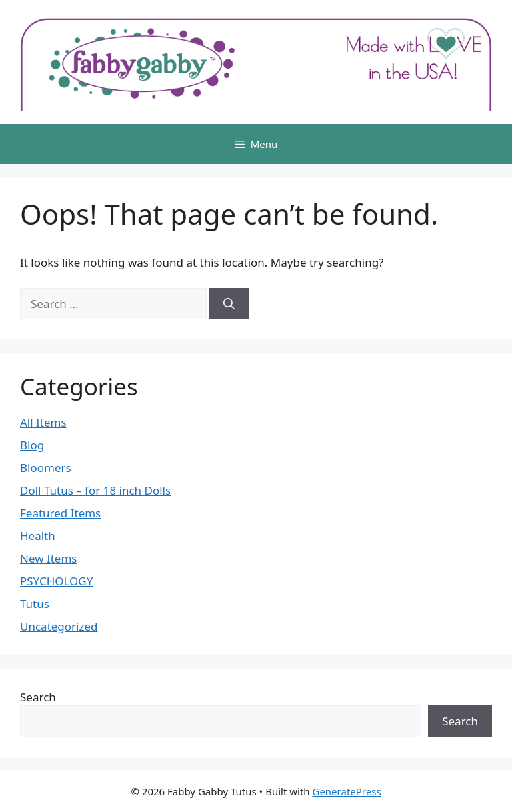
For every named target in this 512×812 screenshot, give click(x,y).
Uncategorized (59, 626)
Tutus (35, 604)
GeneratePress (346, 791)
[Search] (229, 304)
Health (38, 536)
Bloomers (46, 468)
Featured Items (60, 513)
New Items (48, 558)
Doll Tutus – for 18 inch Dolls (95, 490)
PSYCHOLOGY (56, 581)
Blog (32, 445)
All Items (43, 422)
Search (38, 697)
